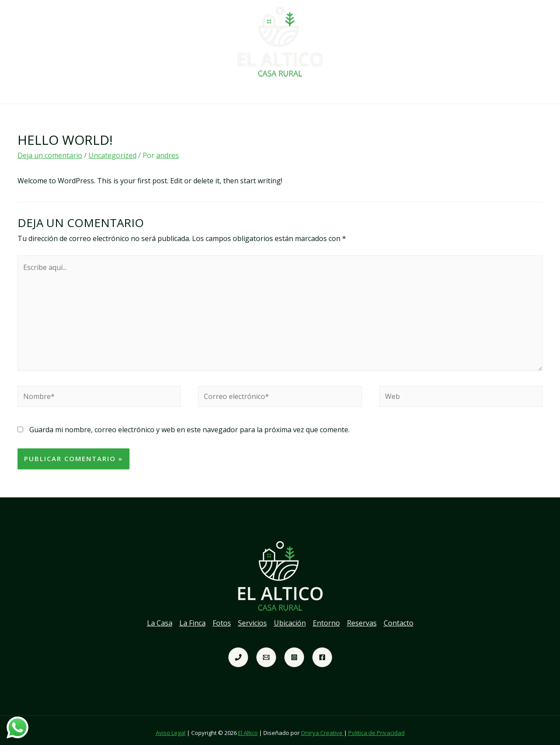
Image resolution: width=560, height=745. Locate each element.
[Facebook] (322, 652)
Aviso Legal (171, 728)
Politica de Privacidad (376, 728)
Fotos (214, 91)
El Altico (248, 728)
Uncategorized (112, 150)
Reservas (378, 91)
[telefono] (238, 652)
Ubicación (294, 91)
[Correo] (266, 652)
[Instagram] (294, 652)
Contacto (420, 91)
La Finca (178, 91)
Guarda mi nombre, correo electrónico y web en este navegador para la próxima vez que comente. (189, 424)
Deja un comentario (50, 150)
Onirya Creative (322, 728)
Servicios (251, 91)
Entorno (336, 91)
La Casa (138, 91)
